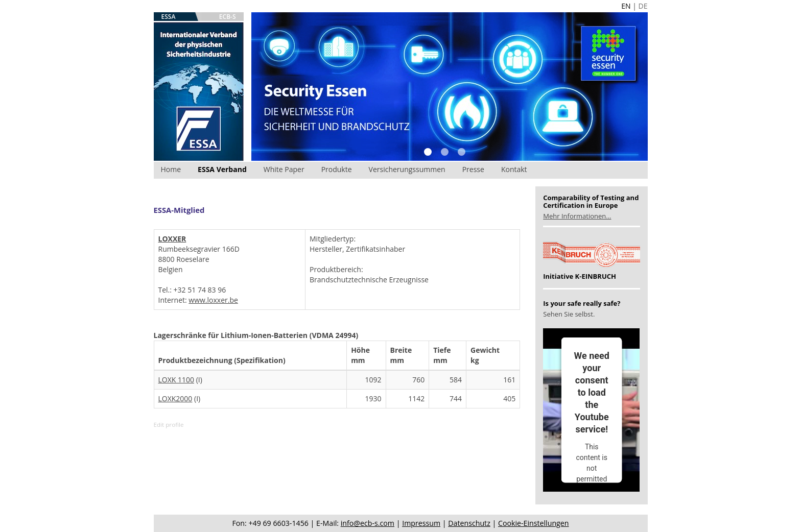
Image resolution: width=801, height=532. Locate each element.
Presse (473, 169)
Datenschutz (469, 523)
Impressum (421, 523)
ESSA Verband (222, 169)
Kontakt (514, 169)
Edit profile (169, 425)
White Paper (284, 169)
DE (643, 6)
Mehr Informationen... (577, 216)
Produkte (337, 169)
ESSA (169, 17)
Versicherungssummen (407, 169)
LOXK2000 (175, 398)
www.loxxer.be (213, 300)
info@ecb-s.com (368, 523)
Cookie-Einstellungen (533, 523)
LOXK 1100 (176, 380)
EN (626, 6)
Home (171, 169)
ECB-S (228, 17)
